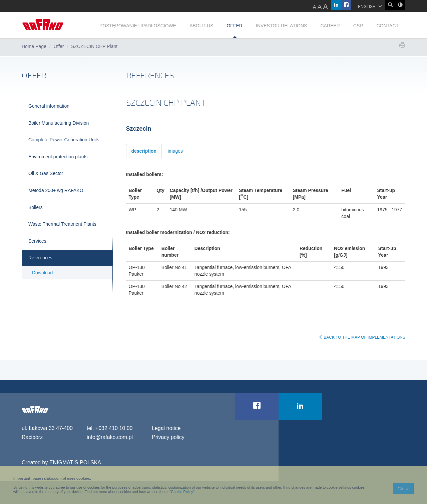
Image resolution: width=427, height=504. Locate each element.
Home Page (34, 46)
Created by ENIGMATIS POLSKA (61, 462)
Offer (59, 46)
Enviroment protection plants (58, 157)
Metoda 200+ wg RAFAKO (56, 190)
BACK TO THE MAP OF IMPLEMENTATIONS (362, 337)
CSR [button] (358, 26)
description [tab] (144, 151)
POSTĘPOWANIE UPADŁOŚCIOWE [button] (138, 26)
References (40, 258)
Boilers (36, 207)
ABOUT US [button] (201, 26)
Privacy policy (168, 437)
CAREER (330, 26)
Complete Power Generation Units (64, 140)
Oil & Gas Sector (46, 173)
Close (403, 489)
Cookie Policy (182, 492)
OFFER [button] (234, 26)
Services (37, 241)
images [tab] (175, 151)
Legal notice (166, 428)
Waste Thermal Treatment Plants (62, 224)
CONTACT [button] (387, 26)
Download (42, 273)
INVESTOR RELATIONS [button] (282, 26)
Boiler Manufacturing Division (59, 123)
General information (49, 106)
